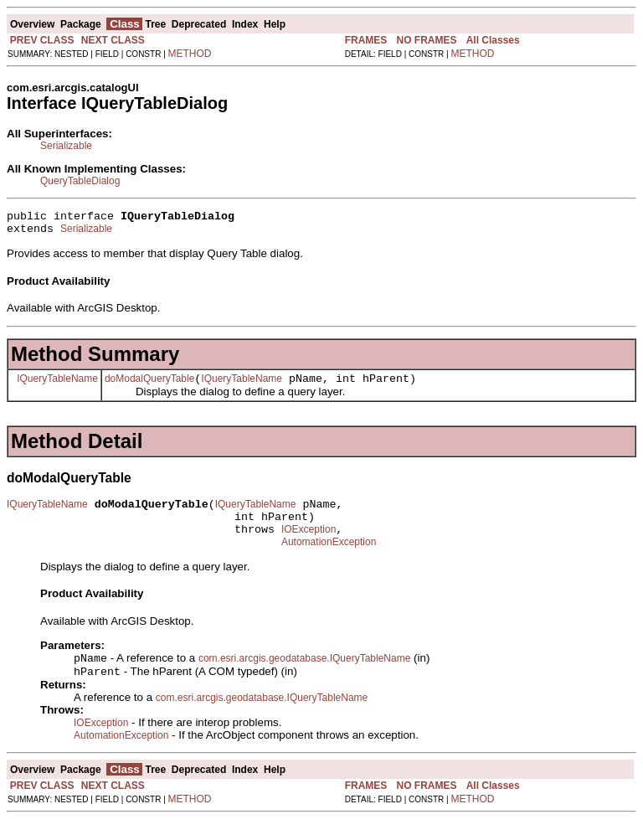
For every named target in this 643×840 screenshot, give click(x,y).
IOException (309, 544)
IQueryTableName (57, 385)
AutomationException (329, 559)
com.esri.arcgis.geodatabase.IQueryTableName (304, 678)
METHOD (190, 54)
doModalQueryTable (149, 386)
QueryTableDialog (80, 181)
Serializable (66, 146)
